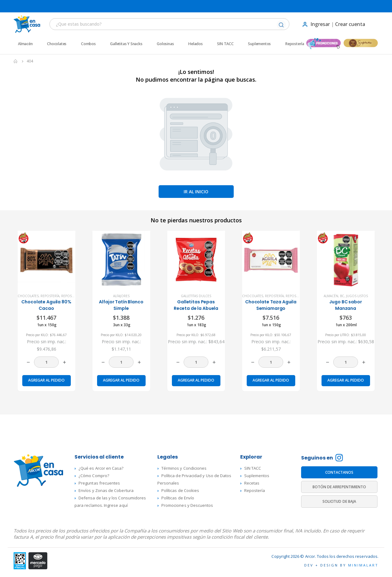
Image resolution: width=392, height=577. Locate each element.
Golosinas (165, 44)
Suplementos (259, 44)
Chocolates (57, 44)
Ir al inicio (196, 192)
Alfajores (121, 296)
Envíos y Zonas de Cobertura (106, 490)
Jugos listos (357, 296)
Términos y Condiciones (184, 468)
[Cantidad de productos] (46, 362)
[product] (47, 260)
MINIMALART (363, 565)
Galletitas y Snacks (126, 44)
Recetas (252, 483)
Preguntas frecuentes (99, 483)
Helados (196, 44)
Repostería (295, 44)
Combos (88, 44)
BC (342, 296)
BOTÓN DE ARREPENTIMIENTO (339, 487)
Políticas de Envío (178, 498)
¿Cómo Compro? (94, 476)
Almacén (25, 44)
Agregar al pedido (46, 380)
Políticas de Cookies (180, 490)
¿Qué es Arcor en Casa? (101, 468)
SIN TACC (225, 44)
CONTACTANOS (339, 472)
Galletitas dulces (196, 296)
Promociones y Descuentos (187, 505)
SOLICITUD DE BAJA (339, 501)
